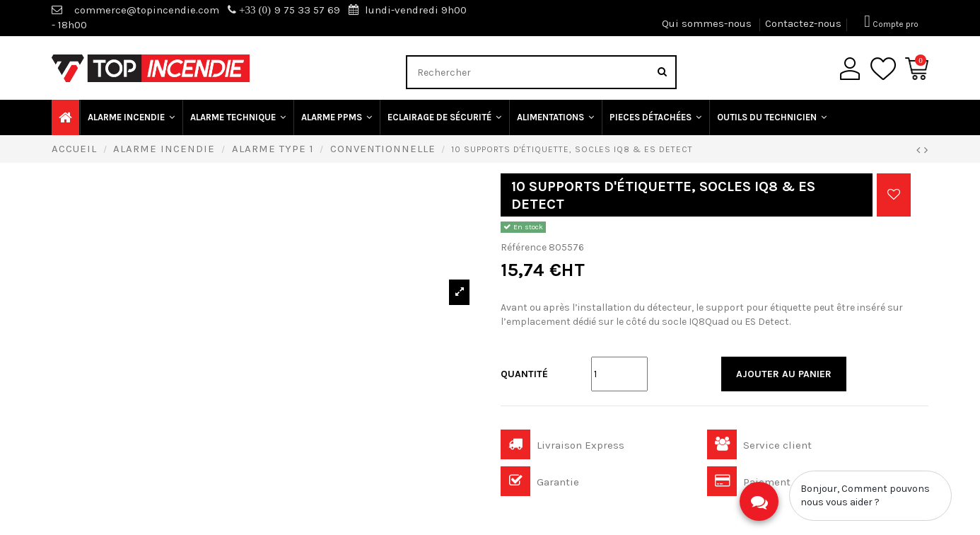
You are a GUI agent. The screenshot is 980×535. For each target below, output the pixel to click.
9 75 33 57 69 (284, 10)
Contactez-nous (803, 23)
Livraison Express (562, 445)
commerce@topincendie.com (147, 10)
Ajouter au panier (784, 374)
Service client (759, 445)
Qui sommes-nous (708, 23)
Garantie (540, 482)
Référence (524, 247)
